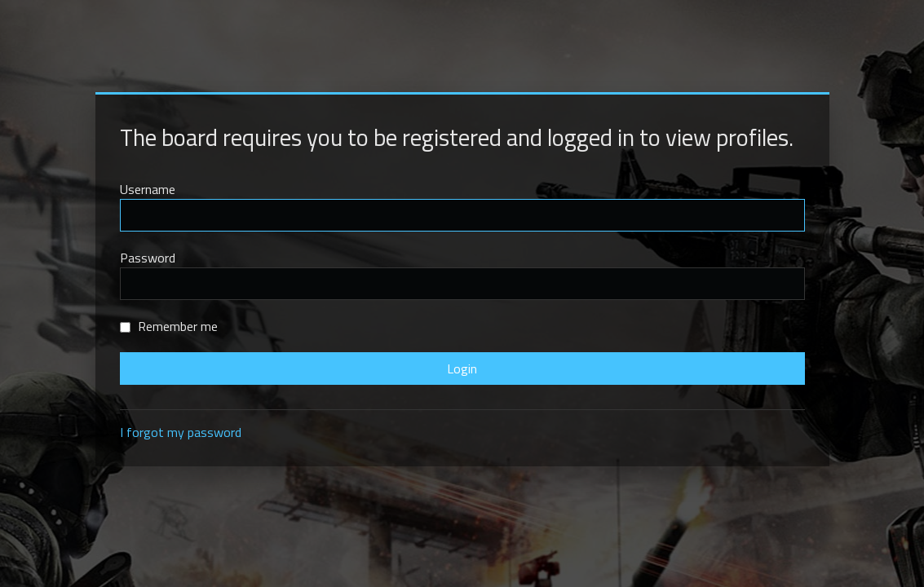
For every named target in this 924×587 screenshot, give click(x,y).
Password (148, 258)
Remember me (169, 326)
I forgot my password (181, 432)
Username (148, 189)
